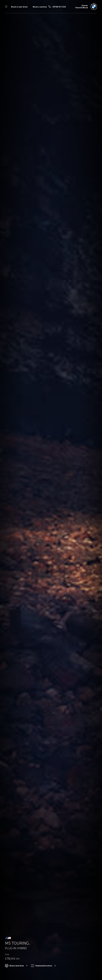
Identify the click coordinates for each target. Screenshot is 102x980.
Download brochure (44, 966)
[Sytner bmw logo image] (86, 7)
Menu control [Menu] (6, 7)
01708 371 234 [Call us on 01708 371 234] (59, 7)
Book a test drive (19, 7)
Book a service (40, 7)
